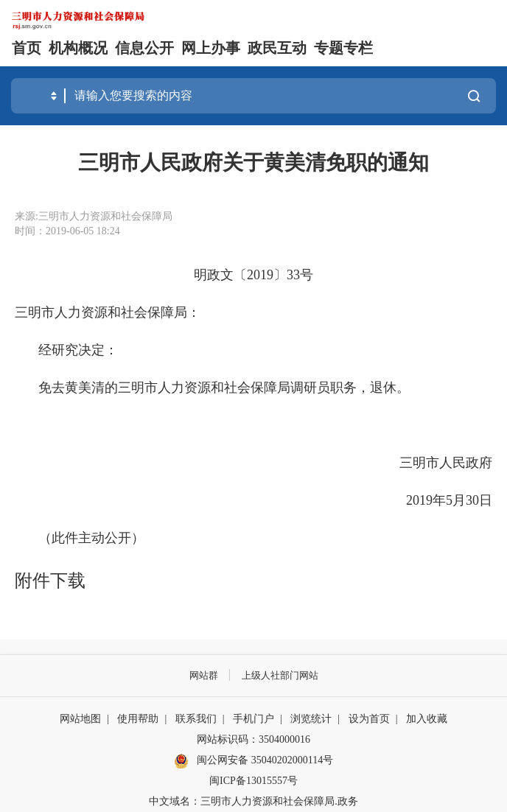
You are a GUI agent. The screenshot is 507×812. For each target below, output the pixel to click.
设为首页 (369, 719)
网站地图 (80, 719)
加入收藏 (427, 719)
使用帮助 (138, 719)
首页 (27, 48)
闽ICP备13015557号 (253, 781)
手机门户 (253, 719)
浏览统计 (311, 719)
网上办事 (211, 48)
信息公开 (144, 48)
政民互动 (277, 48)
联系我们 (196, 719)
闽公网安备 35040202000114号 (253, 761)
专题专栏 (343, 48)
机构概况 (78, 48)
